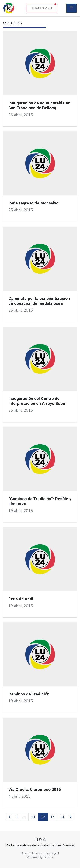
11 (33, 817)
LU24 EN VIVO (44, 7)
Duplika (49, 857)
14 (62, 817)
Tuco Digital (52, 853)
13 (52, 817)
